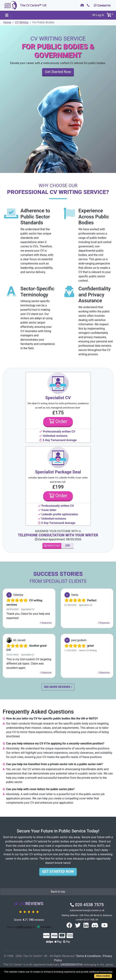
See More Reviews (58, 687)
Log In (98, 15)
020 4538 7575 (87, 905)
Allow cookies (103, 976)
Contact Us (102, 5)
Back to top (58, 892)
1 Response (46, 623)
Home (7, 22)
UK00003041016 (71, 965)
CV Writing (22, 22)
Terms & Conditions (88, 956)
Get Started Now (58, 72)
